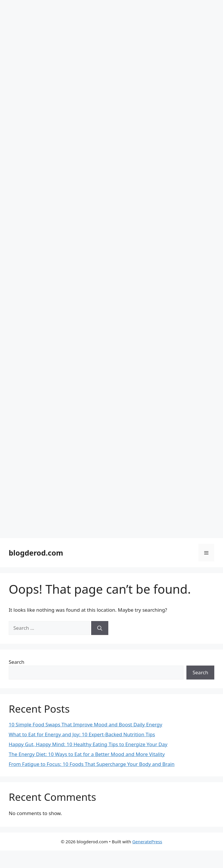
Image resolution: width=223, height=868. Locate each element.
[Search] (100, 628)
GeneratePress (147, 842)
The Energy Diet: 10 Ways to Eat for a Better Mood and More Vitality (87, 754)
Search (17, 662)
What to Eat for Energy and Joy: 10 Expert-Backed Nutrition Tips (82, 734)
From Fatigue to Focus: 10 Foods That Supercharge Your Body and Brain (92, 764)
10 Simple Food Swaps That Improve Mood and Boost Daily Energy (86, 724)
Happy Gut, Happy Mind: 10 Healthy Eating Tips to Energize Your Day (88, 744)
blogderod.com (36, 553)
